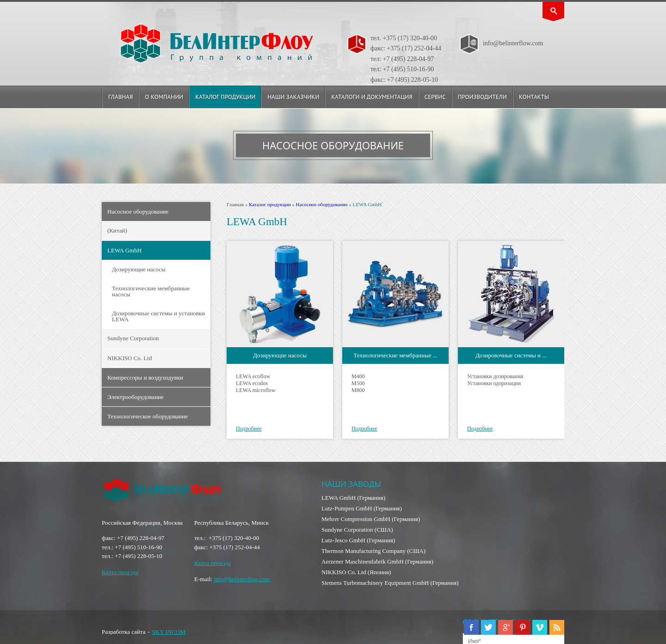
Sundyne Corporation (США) (357, 530)
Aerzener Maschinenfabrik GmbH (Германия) (377, 561)
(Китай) (117, 230)
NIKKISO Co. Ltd (129, 358)
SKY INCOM (169, 632)
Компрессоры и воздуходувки (145, 377)
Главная (120, 97)
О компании (164, 97)
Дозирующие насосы (139, 269)
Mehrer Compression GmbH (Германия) (371, 519)
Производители (482, 97)
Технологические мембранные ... (395, 355)
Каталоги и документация (372, 97)
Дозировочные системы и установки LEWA (158, 316)
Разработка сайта (123, 632)
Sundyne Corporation (133, 338)
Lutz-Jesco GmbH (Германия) (358, 540)
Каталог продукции (225, 97)
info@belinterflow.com (242, 579)
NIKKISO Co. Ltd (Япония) (356, 572)
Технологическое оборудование (148, 416)
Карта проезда (120, 572)
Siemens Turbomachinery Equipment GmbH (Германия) (390, 583)
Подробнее (249, 429)
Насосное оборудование (138, 212)
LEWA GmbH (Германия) (353, 498)
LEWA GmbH (124, 250)
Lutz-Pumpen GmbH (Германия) (362, 508)
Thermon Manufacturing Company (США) (373, 551)
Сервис (435, 97)
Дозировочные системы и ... (511, 355)
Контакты (534, 97)
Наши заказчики (293, 97)
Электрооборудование (136, 397)
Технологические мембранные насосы (151, 291)
